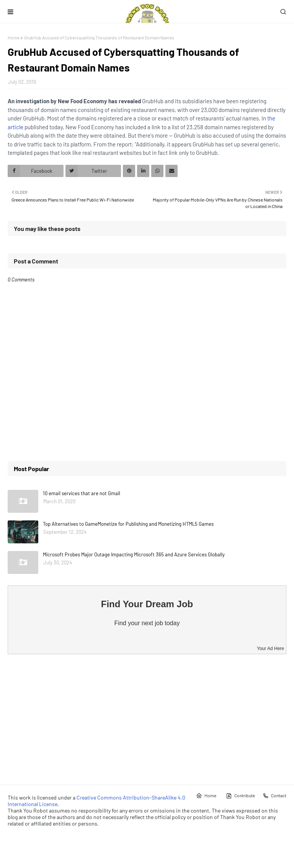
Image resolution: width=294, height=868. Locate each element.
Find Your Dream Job (147, 604)
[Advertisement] (147, 719)
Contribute (240, 796)
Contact (274, 796)
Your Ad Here (270, 649)
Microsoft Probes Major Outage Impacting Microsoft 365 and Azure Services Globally (134, 554)
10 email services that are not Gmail (82, 493)
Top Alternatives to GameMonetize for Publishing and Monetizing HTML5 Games (128, 524)
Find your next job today (147, 623)
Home (14, 37)
